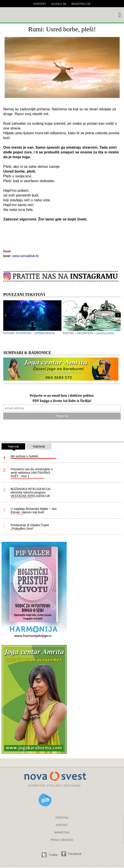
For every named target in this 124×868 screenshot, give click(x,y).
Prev (6, 315)
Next (118, 315)
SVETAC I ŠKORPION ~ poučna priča (88, 333)
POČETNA (62, 818)
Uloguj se (59, 4)
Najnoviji (13, 447)
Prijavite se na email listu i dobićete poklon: (62, 396)
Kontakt (40, 4)
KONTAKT (62, 825)
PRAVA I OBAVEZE (62, 840)
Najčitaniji (39, 446)
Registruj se (81, 4)
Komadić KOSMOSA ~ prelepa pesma (29, 333)
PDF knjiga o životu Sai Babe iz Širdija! (62, 401)
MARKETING (62, 833)
